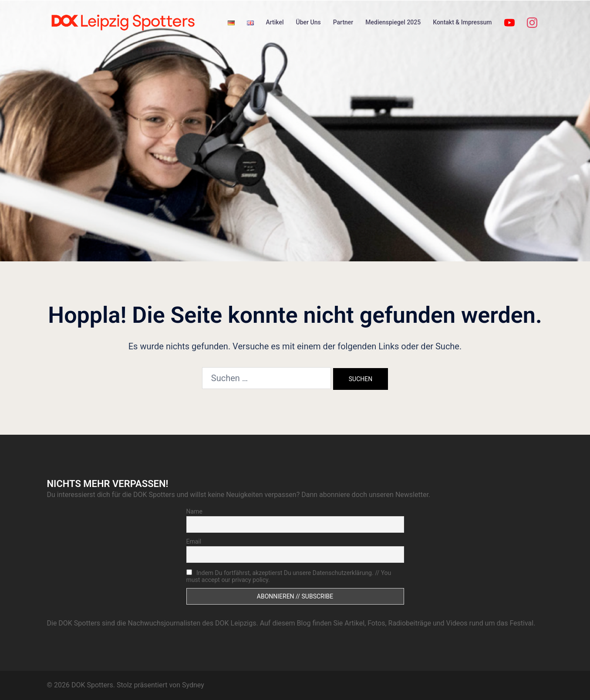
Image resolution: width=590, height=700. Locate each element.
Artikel (275, 22)
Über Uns (308, 22)
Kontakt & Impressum (462, 22)
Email (194, 541)
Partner (343, 22)
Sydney (193, 685)
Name (194, 511)
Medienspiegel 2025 (393, 22)
